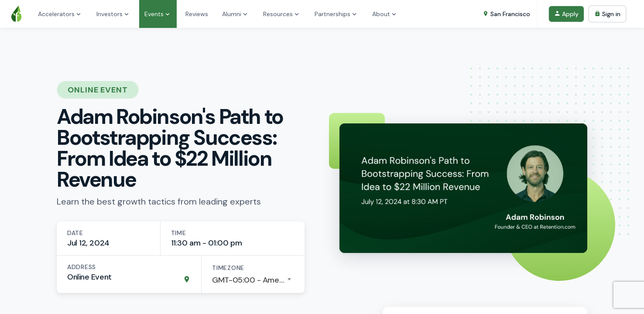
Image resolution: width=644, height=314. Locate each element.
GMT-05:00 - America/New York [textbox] (253, 280)
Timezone (228, 268)
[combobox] (253, 280)
